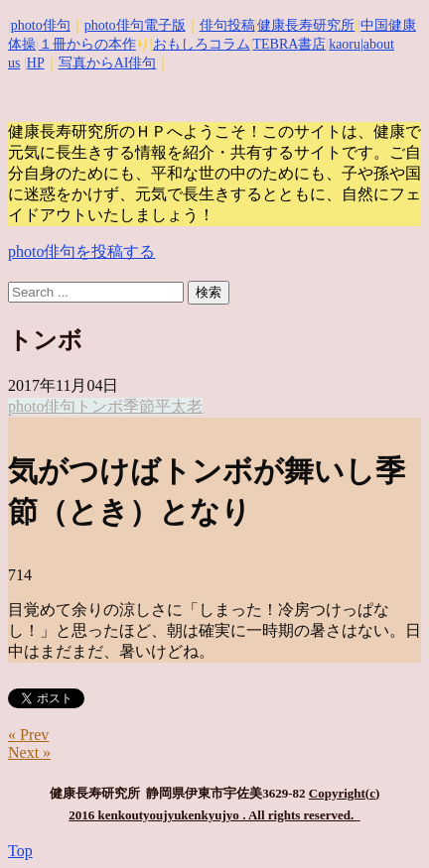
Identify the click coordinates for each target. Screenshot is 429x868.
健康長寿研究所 (306, 25)
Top (20, 851)
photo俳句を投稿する (81, 251)
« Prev (28, 735)
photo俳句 (41, 25)
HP (36, 63)
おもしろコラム (202, 44)
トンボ (99, 406)
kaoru (345, 44)
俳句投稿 (227, 25)
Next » (29, 752)
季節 (139, 406)
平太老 (179, 406)
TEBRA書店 (289, 44)
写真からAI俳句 (108, 63)
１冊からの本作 (87, 44)
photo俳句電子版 (135, 25)
